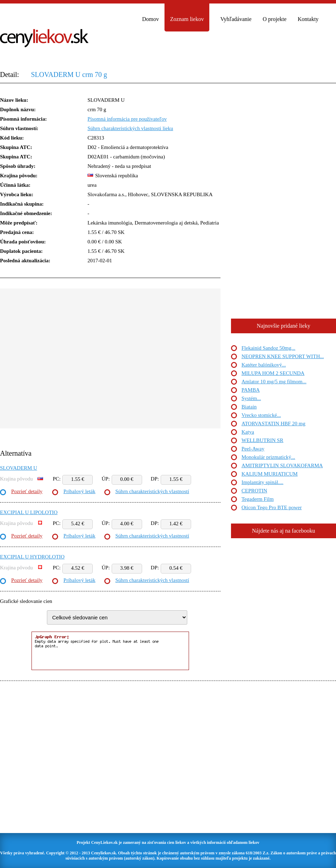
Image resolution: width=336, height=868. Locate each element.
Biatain (249, 407)
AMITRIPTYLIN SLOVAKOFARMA (282, 465)
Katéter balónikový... (264, 365)
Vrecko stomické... (261, 415)
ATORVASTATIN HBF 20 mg (274, 424)
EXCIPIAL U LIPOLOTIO (29, 512)
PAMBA (251, 390)
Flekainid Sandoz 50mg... (268, 348)
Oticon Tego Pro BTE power (272, 507)
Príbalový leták (79, 491)
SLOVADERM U (19, 468)
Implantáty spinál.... (262, 482)
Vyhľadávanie (236, 19)
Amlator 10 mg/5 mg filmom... (274, 382)
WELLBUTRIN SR (262, 440)
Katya (248, 432)
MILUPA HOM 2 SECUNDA (273, 373)
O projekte (275, 19)
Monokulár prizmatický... (268, 457)
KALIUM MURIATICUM (269, 474)
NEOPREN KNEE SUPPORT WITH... (283, 356)
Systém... (251, 398)
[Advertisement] (66, 363)
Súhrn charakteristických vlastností (152, 491)
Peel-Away (253, 449)
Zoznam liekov (187, 19)
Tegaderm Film (258, 499)
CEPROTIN (254, 491)
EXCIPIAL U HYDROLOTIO (32, 557)
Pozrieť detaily (27, 491)
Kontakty (308, 19)
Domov (150, 19)
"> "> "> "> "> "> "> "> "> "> (117, 617)
